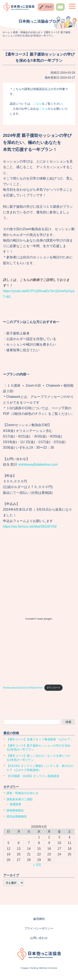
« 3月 (37, 865)
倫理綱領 (39, 919)
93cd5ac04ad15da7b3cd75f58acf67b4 (23, 687)
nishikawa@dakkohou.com (38, 464)
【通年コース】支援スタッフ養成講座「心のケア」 (40, 739)
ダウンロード (53, 687)
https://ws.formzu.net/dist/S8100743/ (30, 526)
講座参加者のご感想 (20, 799)
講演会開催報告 (17, 816)
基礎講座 (15, 804)
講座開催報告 (15, 810)
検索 (68, 722)
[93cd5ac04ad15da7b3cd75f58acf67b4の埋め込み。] (39, 619)
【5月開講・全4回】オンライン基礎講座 (33, 776)
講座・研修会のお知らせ (22, 793)
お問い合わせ (60, 11)
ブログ (48, 7)
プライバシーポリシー (39, 928)
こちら (37, 104)
